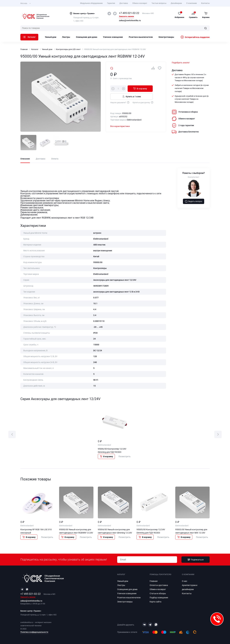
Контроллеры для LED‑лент (68, 49)
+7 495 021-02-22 (129, 13)
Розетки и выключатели (141, 37)
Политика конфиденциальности (34, 632)
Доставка (124, 3)
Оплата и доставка (159, 585)
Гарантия (111, 3)
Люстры (66, 37)
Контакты (205, 3)
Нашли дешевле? (120, 102)
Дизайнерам (176, 3)
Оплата (55, 159)
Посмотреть (125, 456)
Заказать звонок (126, 17)
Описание (25, 159)
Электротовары (166, 37)
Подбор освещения (159, 598)
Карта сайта (155, 602)
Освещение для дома (87, 37)
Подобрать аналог (181, 63)
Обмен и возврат (140, 3)
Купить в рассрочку (143, 102)
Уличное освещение (113, 37)
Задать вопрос (194, 201)
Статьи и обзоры (158, 593)
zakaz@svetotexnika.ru (130, 21)
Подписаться (196, 560)
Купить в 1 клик (132, 96)
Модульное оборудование (91, 3)
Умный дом (51, 37)
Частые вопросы (159, 3)
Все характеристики (120, 126)
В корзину (140, 88)
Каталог (29, 37)
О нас (185, 581)
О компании (191, 3)
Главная (24, 49)
